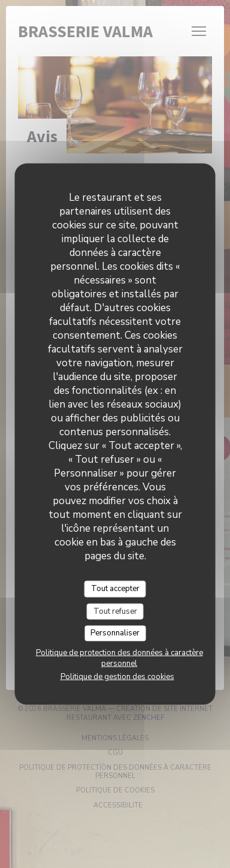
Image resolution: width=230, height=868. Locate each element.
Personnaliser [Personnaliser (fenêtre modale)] (115, 633)
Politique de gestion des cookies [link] (117, 676)
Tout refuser (115, 611)
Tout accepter (115, 589)
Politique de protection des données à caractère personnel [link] (119, 658)
